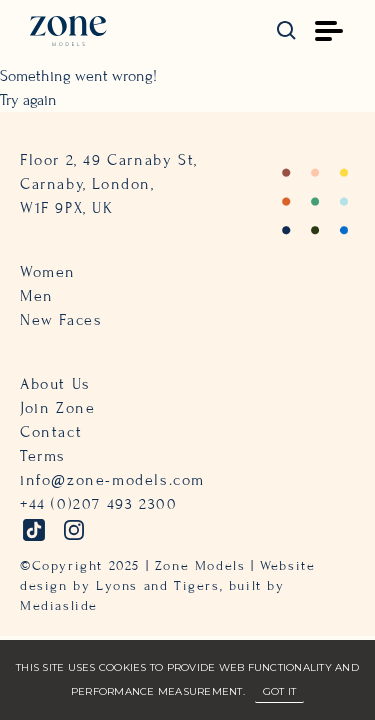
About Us (55, 384)
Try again (28, 100)
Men (37, 296)
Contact (51, 432)
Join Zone (57, 408)
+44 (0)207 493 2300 (98, 504)
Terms (43, 456)
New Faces (61, 320)
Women (48, 272)
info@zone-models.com (112, 480)
